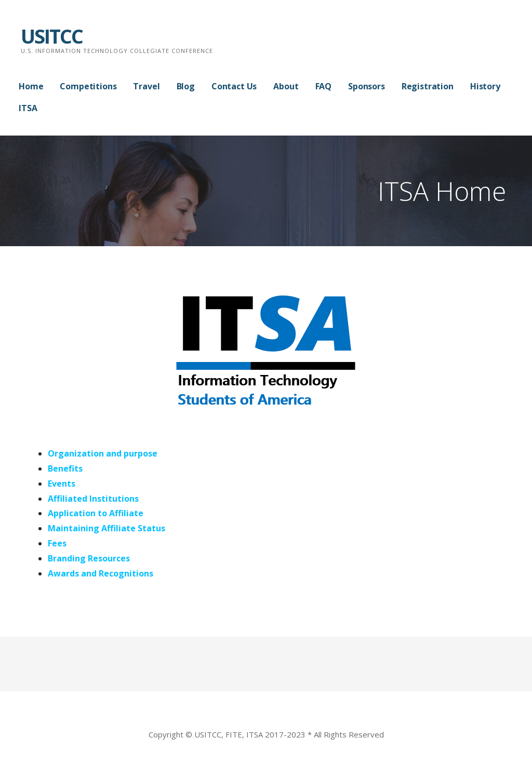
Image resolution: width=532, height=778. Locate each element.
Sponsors (367, 86)
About (286, 86)
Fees (57, 543)
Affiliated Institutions (93, 499)
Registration (428, 86)
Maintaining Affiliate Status (107, 528)
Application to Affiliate (96, 513)
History (485, 86)
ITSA (28, 108)
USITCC (52, 36)
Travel (146, 86)
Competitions (88, 86)
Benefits (65, 468)
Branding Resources (89, 558)
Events (62, 484)
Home (31, 86)
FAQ (324, 86)
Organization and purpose (103, 453)
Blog (186, 86)
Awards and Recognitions (101, 573)
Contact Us (234, 86)
